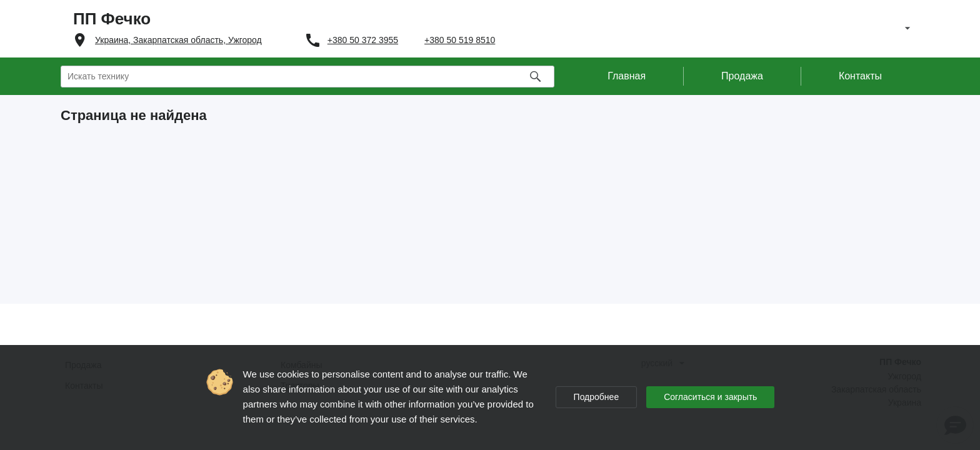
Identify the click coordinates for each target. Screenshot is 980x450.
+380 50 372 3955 (363, 40)
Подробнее (597, 397)
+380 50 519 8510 (460, 40)
